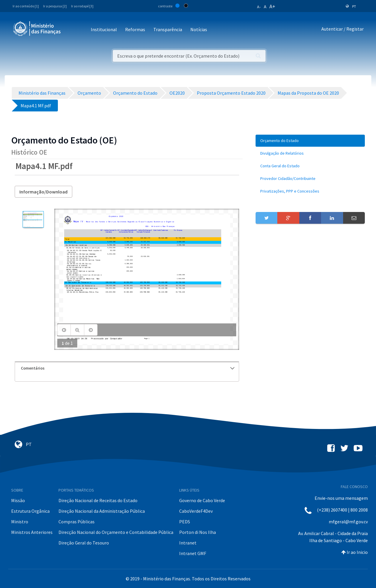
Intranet (188, 543)
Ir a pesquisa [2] (55, 6)
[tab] (127, 368)
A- (259, 7)
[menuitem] (310, 141)
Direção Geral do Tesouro (84, 543)
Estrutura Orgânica (30, 511)
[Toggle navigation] (70, 30)
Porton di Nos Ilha (198, 532)
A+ (272, 6)
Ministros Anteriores (32, 532)
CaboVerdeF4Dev (196, 511)
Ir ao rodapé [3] (82, 6)
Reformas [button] (135, 29)
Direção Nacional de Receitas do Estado (98, 500)
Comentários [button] (128, 368)
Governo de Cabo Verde (202, 500)
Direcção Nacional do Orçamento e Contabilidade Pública (116, 532)
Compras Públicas (77, 522)
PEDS (185, 522)
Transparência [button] (168, 29)
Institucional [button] (104, 29)
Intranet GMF (193, 553)
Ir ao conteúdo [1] (26, 6)
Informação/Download (43, 192)
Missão (18, 500)
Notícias (199, 29)
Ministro (20, 522)
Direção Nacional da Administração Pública (102, 511)
